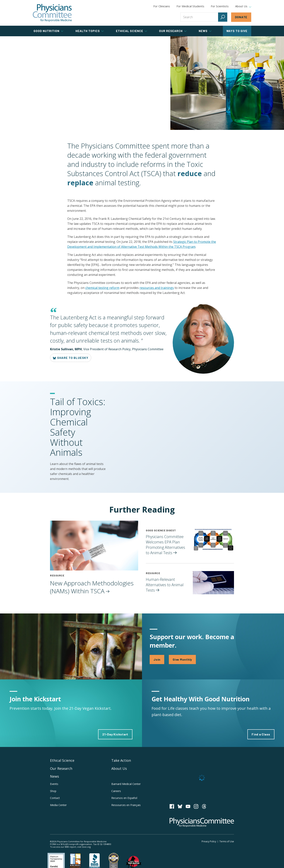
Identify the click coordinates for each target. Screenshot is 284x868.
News (55, 776)
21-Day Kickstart (115, 734)
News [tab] (205, 31)
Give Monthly (182, 659)
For (190, 6)
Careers (116, 791)
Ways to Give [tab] (237, 31)
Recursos (124, 798)
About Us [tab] (243, 6)
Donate (241, 17)
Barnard (126, 784)
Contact (55, 798)
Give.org (86, 847)
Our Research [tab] (173, 31)
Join (157, 659)
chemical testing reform (102, 288)
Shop (53, 791)
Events (54, 784)
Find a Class (261, 734)
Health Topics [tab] (90, 31)
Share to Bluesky (71, 358)
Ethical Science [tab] (131, 31)
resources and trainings (157, 288)
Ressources (126, 805)
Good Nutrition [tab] (48, 31)
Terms (227, 841)
